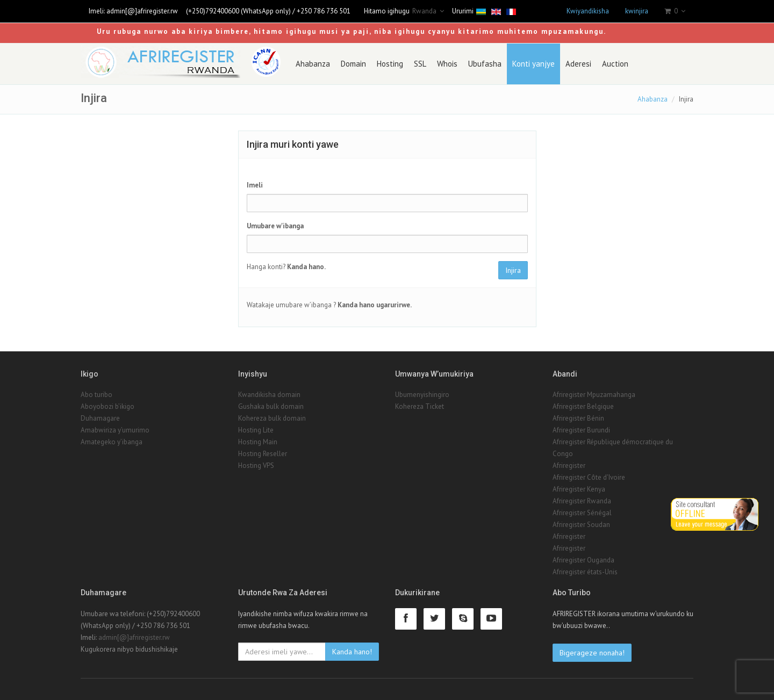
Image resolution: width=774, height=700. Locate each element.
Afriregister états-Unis (585, 572)
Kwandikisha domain (269, 395)
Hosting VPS (256, 466)
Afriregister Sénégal (582, 513)
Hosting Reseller (263, 454)
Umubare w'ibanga (275, 226)
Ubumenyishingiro (422, 395)
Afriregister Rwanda (582, 501)
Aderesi (578, 64)
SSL (420, 64)
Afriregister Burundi (581, 430)
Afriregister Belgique (583, 406)
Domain (353, 64)
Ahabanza (313, 64)
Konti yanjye (533, 64)
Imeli (255, 185)
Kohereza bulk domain (272, 418)
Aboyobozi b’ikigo (107, 406)
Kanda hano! (352, 652)
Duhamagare (100, 418)
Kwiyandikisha (588, 11)
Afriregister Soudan (581, 525)
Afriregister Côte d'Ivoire (589, 477)
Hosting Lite (256, 430)
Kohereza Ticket (420, 406)
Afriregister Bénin (578, 418)
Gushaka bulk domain (271, 406)
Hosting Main (258, 442)
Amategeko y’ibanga (112, 442)
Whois (447, 64)
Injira (513, 270)
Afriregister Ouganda (583, 560)
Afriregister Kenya (579, 489)
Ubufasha (485, 64)
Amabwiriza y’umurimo (115, 430)
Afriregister (569, 466)
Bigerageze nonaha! (592, 653)
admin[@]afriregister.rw (142, 11)
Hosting (390, 64)
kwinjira (637, 11)
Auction (615, 64)
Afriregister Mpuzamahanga (594, 395)
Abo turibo (96, 395)
